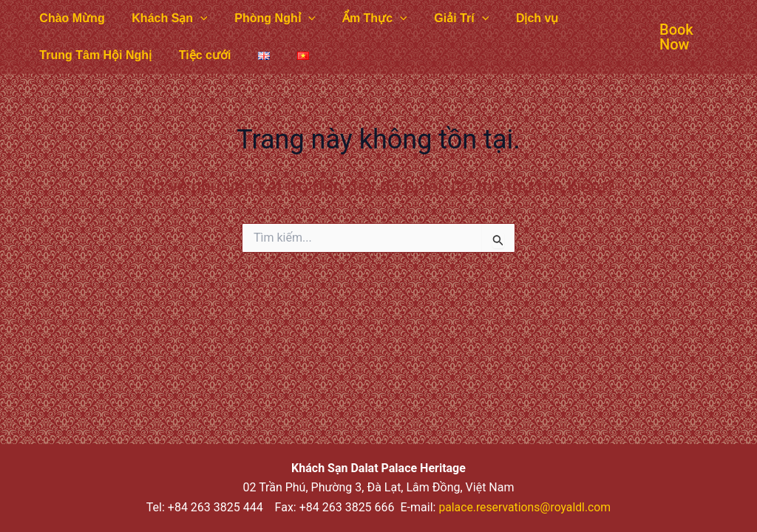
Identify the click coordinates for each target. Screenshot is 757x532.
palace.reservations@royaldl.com (525, 507)
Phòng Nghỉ (267, 18)
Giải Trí (446, 18)
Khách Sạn (164, 18)
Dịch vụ (518, 18)
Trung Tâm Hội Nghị (94, 55)
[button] (675, 37)
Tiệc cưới (200, 55)
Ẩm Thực (363, 18)
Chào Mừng (70, 18)
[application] (195, 18)
